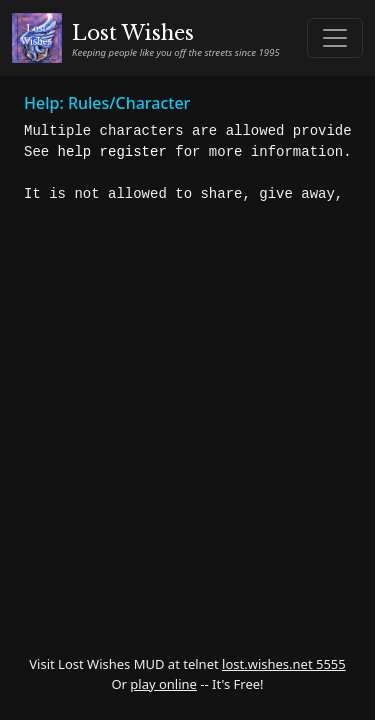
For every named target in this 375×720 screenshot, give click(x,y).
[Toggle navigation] (335, 38)
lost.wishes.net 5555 (284, 664)
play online (163, 684)
